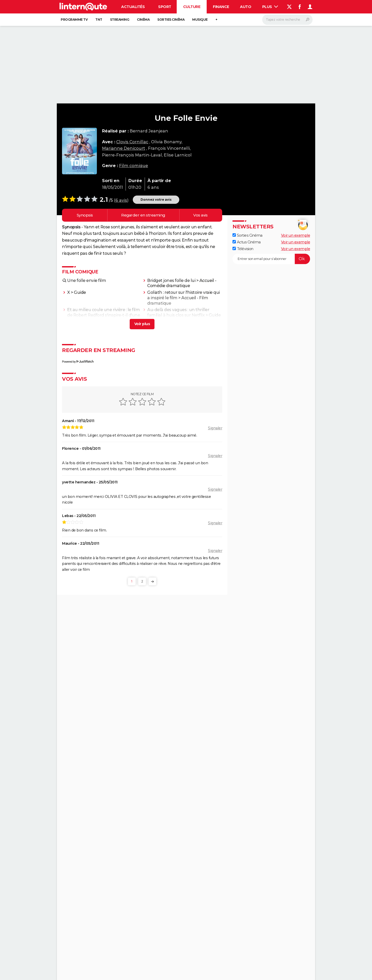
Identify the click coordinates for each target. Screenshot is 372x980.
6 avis (121, 200)
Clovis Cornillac (132, 142)
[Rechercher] (287, 20)
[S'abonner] (271, 259)
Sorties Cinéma (247, 235)
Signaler (215, 428)
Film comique (134, 166)
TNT (99, 20)
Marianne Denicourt (124, 148)
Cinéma (143, 20)
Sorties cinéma (171, 20)
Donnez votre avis (156, 200)
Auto (246, 7)
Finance (221, 7)
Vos (200, 215)
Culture (192, 7)
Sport (165, 7)
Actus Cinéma (247, 242)
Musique (200, 20)
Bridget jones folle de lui (171, 280)
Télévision (243, 249)
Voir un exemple (296, 235)
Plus (270, 7)
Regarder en (143, 215)
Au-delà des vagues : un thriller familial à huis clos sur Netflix (178, 312)
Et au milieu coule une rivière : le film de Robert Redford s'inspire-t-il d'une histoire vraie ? (104, 315)
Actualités (133, 7)
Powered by (78, 362)
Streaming (120, 20)
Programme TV (74, 20)
